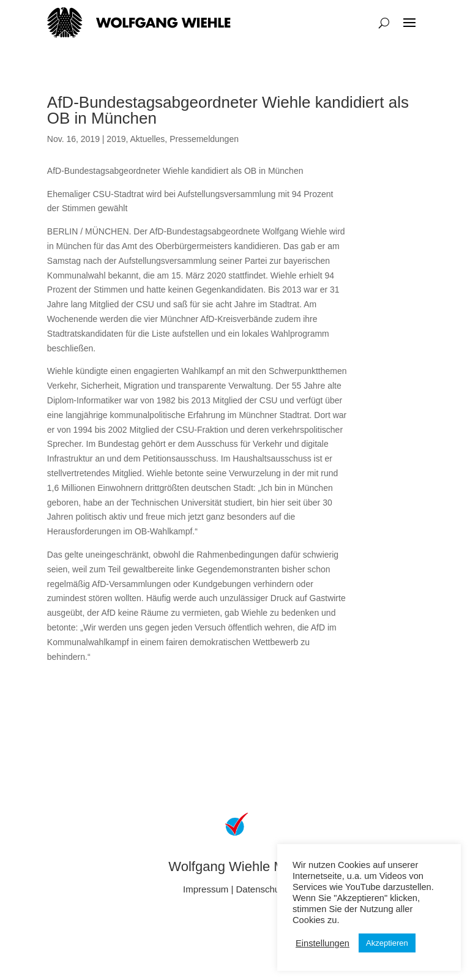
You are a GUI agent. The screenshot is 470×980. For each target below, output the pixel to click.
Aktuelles (148, 139)
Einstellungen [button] (323, 943)
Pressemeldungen (204, 139)
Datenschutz (262, 889)
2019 (116, 139)
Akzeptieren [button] (387, 943)
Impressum (206, 889)
